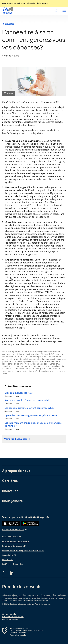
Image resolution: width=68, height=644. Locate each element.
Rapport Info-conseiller (18, 635)
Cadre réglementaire (11, 537)
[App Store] (11, 523)
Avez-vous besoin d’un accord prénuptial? (27, 400)
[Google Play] (30, 523)
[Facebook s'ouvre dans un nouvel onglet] (4, 573)
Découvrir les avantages (14, 530)
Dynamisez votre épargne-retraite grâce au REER (31, 415)
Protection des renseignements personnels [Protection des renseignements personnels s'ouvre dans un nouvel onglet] (22, 551)
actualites (10, 24)
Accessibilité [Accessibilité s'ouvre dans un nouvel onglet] (8, 555)
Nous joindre (12, 501)
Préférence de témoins (12, 564)
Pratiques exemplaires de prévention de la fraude (25, 3)
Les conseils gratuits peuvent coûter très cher (29, 408)
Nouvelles (10, 491)
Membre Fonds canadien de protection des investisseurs (13, 617)
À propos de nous (16, 471)
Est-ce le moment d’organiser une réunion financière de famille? (33, 424)
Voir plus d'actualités (17, 439)
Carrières (10, 481)
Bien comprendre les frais (19, 393)
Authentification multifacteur (16, 541)
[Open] (56, 11)
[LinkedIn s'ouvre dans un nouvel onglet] (12, 573)
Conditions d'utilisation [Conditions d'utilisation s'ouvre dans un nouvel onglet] (13, 546)
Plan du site (8, 560)
